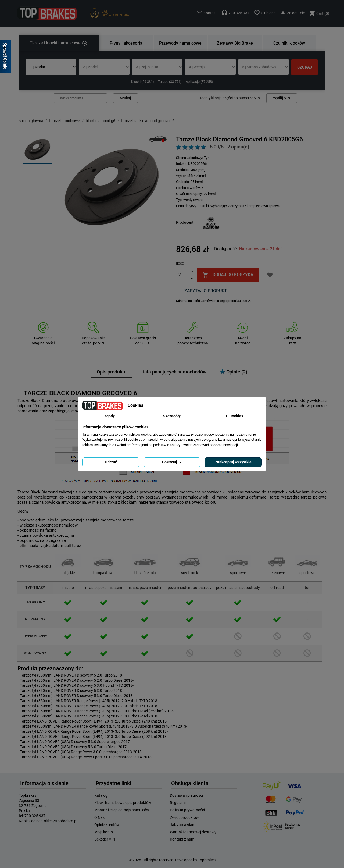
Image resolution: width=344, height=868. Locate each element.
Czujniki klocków (289, 43)
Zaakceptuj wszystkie (233, 462)
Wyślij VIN (282, 98)
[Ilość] (182, 275)
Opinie (234, 372)
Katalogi (101, 795)
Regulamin (179, 803)
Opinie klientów (107, 825)
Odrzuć (111, 462)
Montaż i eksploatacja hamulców (122, 810)
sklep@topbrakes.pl (61, 821)
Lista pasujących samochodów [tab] (173, 372)
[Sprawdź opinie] (5, 58)
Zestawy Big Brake (235, 43)
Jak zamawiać (182, 825)
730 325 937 (35, 816)
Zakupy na (293, 338)
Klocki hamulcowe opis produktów (123, 803)
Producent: (185, 222)
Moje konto (104, 832)
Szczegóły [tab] (172, 416)
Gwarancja (43, 338)
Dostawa (143, 338)
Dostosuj (172, 462)
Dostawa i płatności (186, 795)
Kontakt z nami (182, 839)
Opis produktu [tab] (112, 372)
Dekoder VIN (105, 839)
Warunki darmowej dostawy (193, 832)
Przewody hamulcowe (180, 43)
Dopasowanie (93, 338)
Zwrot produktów (184, 817)
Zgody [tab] (110, 416)
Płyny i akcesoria (126, 43)
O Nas (99, 817)
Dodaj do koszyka (228, 275)
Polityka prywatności (187, 810)
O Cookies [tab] (235, 416)
